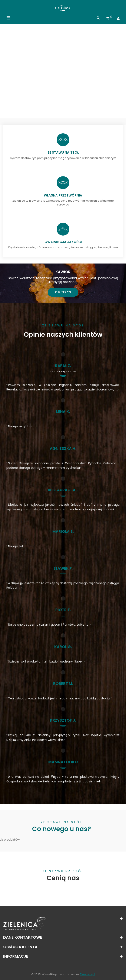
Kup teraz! (63, 292)
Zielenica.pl (87, 974)
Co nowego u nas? (61, 829)
